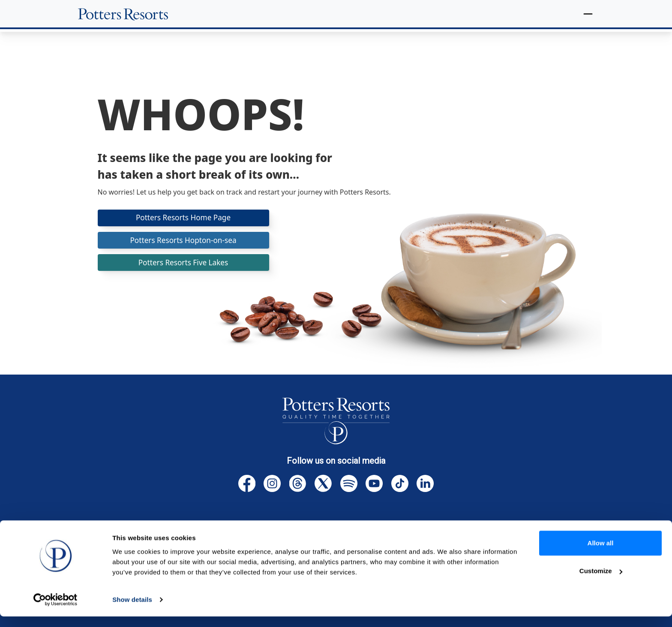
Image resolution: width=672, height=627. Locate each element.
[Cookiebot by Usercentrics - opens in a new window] (55, 610)
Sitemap (462, 531)
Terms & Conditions (187, 531)
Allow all (601, 553)
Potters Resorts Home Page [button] (183, 218)
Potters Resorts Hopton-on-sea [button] (183, 241)
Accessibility (508, 531)
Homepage (123, 531)
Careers (555, 531)
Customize (601, 581)
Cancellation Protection (270, 531)
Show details (132, 610)
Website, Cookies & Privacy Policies (378, 531)
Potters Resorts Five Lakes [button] (183, 265)
